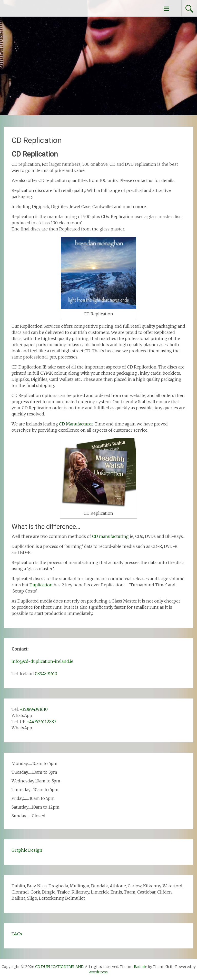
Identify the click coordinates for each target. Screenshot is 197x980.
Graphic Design (27, 850)
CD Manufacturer (76, 424)
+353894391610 (34, 709)
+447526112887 (41, 722)
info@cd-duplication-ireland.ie (42, 661)
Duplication (41, 585)
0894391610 (46, 674)
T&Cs (17, 934)
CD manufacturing (110, 536)
